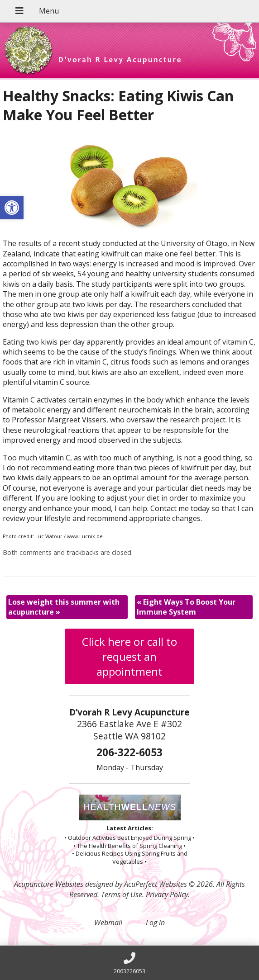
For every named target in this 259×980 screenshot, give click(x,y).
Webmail (108, 923)
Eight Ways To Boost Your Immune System (186, 607)
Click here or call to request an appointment (129, 656)
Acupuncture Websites (49, 884)
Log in (155, 923)
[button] (12, 208)
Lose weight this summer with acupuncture (64, 607)
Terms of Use (122, 895)
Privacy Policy (167, 895)
